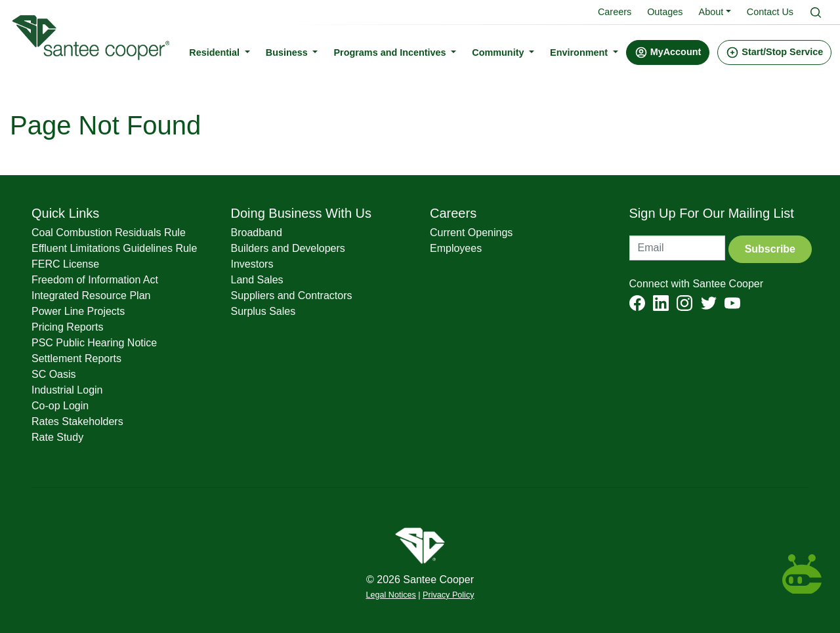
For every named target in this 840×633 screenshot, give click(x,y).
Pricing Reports (67, 327)
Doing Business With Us (302, 213)
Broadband (257, 233)
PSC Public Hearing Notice (94, 343)
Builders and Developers (288, 248)
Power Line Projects (78, 311)
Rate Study (57, 437)
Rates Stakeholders (77, 421)
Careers (615, 12)
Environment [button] (584, 52)
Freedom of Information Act (95, 280)
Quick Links (65, 213)
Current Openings (471, 233)
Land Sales (257, 280)
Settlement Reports (76, 358)
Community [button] (503, 52)
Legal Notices (391, 595)
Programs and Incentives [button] (395, 52)
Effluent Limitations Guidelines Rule (114, 248)
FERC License (65, 264)
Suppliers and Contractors (292, 296)
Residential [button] (220, 52)
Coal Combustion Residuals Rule (109, 233)
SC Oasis (54, 374)
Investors (252, 264)
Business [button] (291, 52)
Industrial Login (67, 390)
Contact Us (770, 12)
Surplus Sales (263, 311)
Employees (456, 248)
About (711, 12)
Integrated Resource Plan (91, 296)
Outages (665, 12)
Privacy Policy (448, 595)
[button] (671, 52)
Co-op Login (60, 406)
